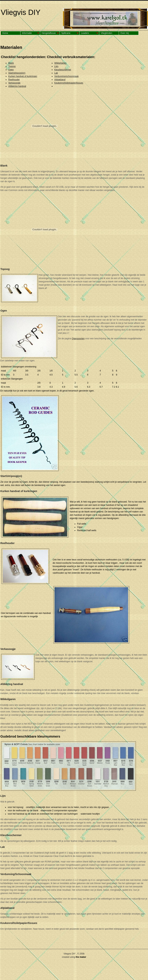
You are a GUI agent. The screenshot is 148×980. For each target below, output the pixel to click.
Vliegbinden (106, 33)
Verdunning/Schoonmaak (16, 874)
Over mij (125, 33)
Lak (56, 73)
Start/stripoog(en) (17, 73)
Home (5, 33)
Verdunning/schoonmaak (66, 76)
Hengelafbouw (49, 33)
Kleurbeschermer (63, 70)
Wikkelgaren (60, 63)
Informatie (27, 33)
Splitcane (66, 33)
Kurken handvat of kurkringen (23, 76)
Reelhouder (14, 80)
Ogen (11, 70)
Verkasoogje (14, 83)
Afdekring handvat (17, 86)
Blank (11, 63)
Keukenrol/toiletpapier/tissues (69, 83)
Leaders (85, 33)
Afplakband (60, 80)
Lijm (56, 66)
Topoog (12, 66)
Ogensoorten (78, 339)
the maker (81, 957)
